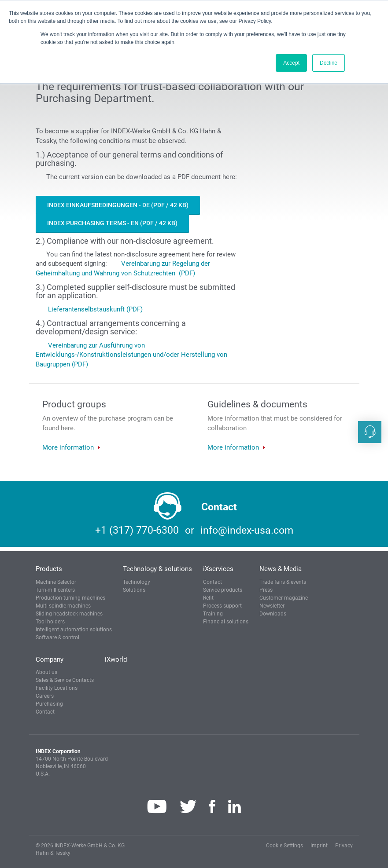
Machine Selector (56, 582)
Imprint (319, 846)
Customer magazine (284, 598)
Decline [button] (329, 63)
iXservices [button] (218, 569)
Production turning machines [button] (70, 598)
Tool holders (50, 622)
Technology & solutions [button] (157, 569)
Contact (212, 582)
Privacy (344, 846)
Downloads (273, 614)
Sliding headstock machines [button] (69, 614)
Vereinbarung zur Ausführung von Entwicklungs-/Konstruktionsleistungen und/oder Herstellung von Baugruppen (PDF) (131, 355)
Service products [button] (223, 590)
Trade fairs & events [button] (283, 582)
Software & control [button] (57, 637)
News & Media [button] (281, 569)
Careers (45, 696)
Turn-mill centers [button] (55, 590)
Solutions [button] (134, 590)
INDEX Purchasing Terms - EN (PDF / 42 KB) (112, 223)
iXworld (116, 659)
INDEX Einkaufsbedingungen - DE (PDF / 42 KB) (118, 205)
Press (266, 590)
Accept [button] (291, 63)
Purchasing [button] (49, 704)
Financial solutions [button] (226, 622)
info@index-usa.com (247, 530)
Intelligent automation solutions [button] (74, 630)
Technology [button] (137, 582)
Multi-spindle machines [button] (63, 606)
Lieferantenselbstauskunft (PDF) (95, 309)
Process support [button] (222, 606)
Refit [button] (208, 598)
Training (213, 614)
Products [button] (49, 569)
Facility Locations (57, 688)
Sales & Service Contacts (65, 680)
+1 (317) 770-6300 (137, 530)
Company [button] (50, 659)
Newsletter (272, 606)
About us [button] (46, 672)
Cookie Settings (285, 846)
